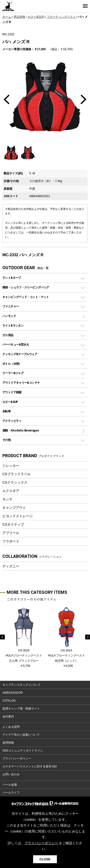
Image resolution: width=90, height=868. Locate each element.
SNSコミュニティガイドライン (23, 751)
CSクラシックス (15, 482)
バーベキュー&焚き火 (16, 344)
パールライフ (11, 793)
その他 (6, 440)
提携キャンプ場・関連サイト (21, 709)
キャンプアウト (14, 508)
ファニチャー (11, 306)
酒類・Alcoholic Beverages (21, 430)
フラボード (11, 541)
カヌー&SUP (10, 402)
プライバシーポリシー (17, 759)
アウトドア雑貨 (12, 392)
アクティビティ (12, 421)
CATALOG (9, 701)
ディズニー (11, 566)
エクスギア (11, 491)
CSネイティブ (13, 524)
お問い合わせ (11, 774)
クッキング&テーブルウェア (20, 354)
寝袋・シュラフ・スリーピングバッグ (26, 287)
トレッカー (11, 466)
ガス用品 (8, 335)
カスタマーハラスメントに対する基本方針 (30, 766)
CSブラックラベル (17, 474)
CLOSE (45, 859)
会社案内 (8, 716)
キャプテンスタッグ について (21, 685)
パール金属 (10, 785)
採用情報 (8, 743)
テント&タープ (12, 278)
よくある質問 (11, 727)
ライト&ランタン (13, 325)
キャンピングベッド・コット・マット (26, 297)
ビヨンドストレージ (18, 516)
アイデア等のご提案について (21, 735)
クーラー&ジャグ (13, 373)
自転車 (6, 411)
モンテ (7, 499)
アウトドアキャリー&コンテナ (21, 383)
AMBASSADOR (13, 693)
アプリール (11, 533)
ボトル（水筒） (12, 364)
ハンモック (9, 316)
